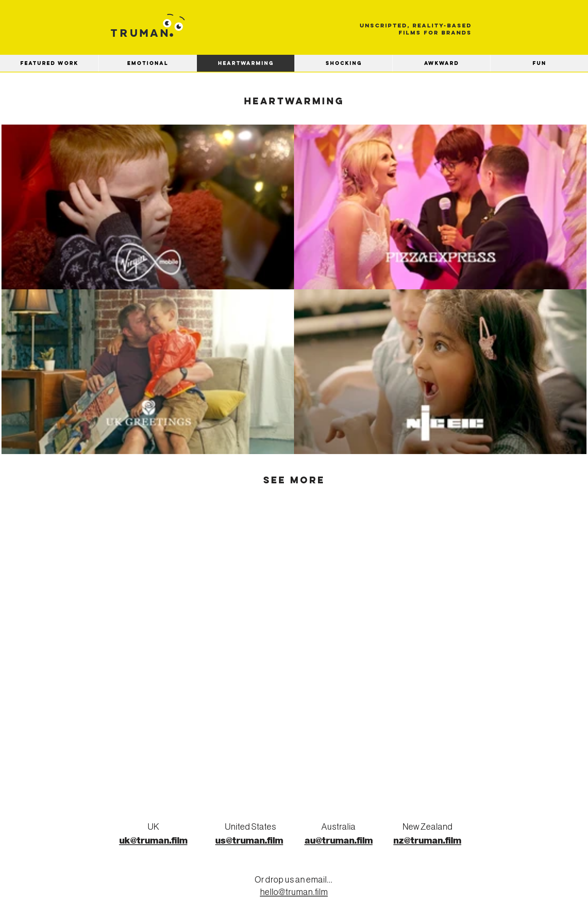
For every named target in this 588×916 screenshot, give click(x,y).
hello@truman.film (294, 893)
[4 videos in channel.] (294, 289)
